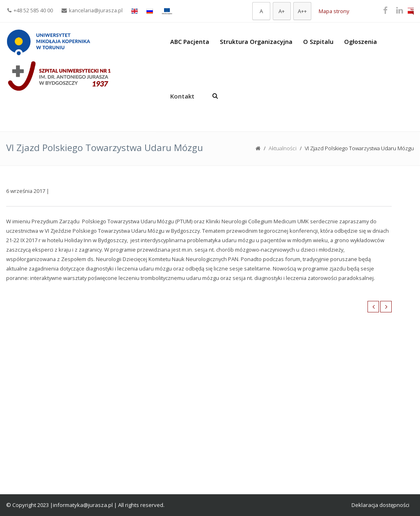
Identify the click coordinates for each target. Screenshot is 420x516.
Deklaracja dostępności (380, 505)
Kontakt (182, 96)
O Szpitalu (318, 42)
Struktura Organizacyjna (256, 42)
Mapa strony (334, 11)
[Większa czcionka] (282, 11)
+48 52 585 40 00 (30, 10)
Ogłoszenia (361, 42)
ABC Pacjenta (190, 42)
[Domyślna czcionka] (261, 11)
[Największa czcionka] (302, 11)
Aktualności (283, 148)
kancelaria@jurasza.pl (92, 10)
